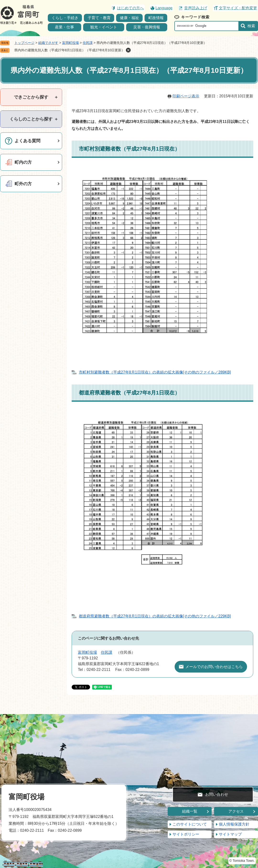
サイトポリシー (186, 834)
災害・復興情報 (147, 27)
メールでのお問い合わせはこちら (214, 667)
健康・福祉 (129, 18)
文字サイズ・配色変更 (238, 8)
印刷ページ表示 (186, 96)
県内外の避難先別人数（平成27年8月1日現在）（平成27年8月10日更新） (70, 50)
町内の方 (23, 162)
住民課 (88, 43)
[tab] (31, 97)
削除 (128, 50)
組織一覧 (190, 811)
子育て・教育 (99, 18)
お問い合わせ (217, 794)
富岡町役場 (70, 43)
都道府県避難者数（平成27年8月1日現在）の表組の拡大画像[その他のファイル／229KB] (155, 616)
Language (164, 8)
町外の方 (23, 184)
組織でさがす (48, 43)
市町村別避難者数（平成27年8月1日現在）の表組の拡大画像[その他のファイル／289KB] (155, 372)
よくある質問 (27, 141)
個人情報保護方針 (234, 824)
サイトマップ (230, 834)
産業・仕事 (64, 27)
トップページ (24, 43)
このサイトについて (190, 824)
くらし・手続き (65, 18)
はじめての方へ (130, 8)
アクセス (236, 811)
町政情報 (156, 18)
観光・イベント (104, 27)
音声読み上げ (196, 8)
